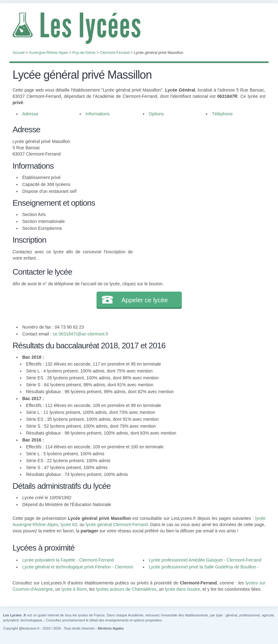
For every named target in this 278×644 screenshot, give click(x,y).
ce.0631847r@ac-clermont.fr (81, 334)
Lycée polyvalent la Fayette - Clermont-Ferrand (68, 560)
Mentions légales (111, 628)
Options (156, 114)
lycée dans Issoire (182, 589)
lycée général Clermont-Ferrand (117, 525)
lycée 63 (69, 525)
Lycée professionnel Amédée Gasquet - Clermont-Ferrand (205, 560)
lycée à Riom (74, 589)
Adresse (30, 114)
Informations (98, 114)
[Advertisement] (199, 167)
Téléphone (222, 114)
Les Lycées (139, 28)
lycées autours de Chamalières (126, 589)
